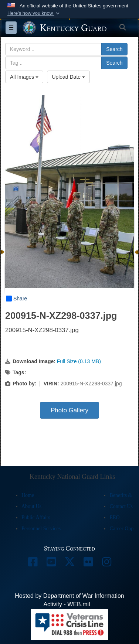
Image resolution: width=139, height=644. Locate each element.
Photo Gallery (69, 410)
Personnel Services (41, 529)
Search (114, 49)
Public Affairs (36, 517)
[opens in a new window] (33, 564)
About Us (31, 506)
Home (28, 495)
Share (16, 299)
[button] (34, 13)
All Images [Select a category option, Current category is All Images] (24, 77)
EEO (114, 517)
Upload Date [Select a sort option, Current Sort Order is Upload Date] (68, 77)
